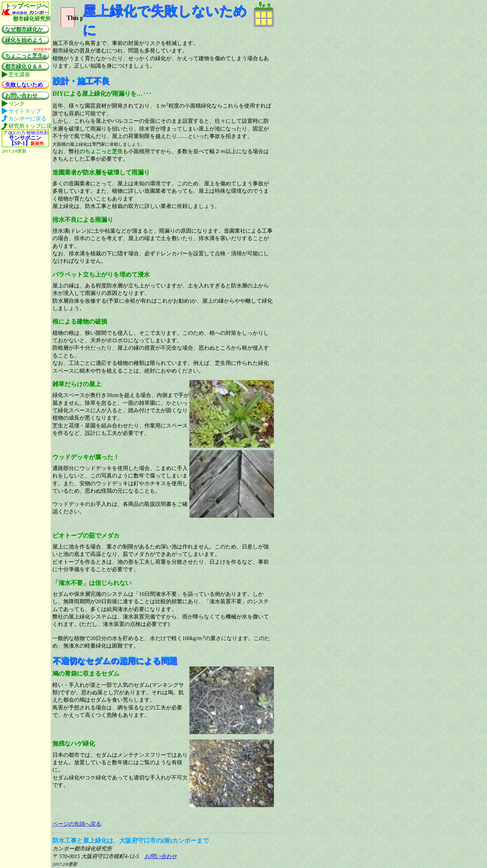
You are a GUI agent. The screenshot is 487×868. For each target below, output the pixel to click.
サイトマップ (25, 111)
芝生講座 (19, 75)
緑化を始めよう (24, 40)
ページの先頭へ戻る (77, 824)
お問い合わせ (161, 856)
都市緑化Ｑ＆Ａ (24, 66)
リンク (17, 104)
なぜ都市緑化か (24, 29)
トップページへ (26, 6)
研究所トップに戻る (30, 126)
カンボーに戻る (27, 119)
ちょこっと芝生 (26, 56)
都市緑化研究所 (32, 19)
